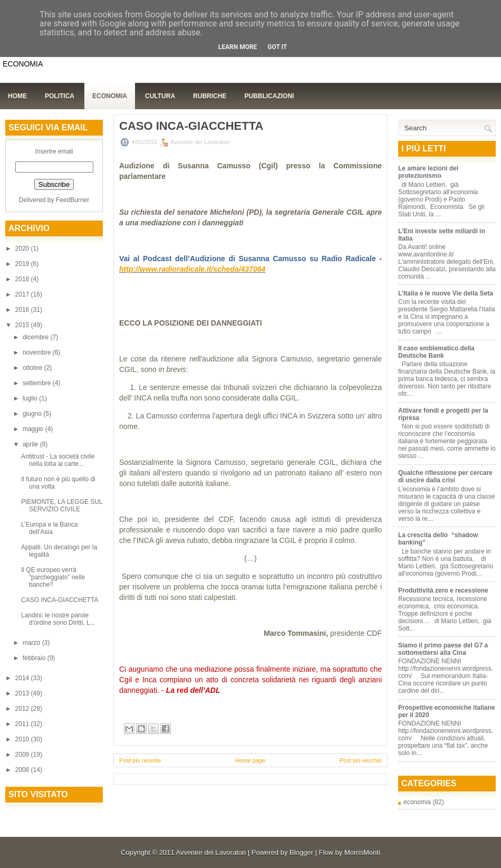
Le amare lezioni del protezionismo (428, 172)
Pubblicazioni (269, 96)
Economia (110, 96)
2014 (23, 678)
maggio (34, 429)
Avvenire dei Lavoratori (211, 852)
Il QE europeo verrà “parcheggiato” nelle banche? (53, 577)
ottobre (33, 368)
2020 (23, 249)
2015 (23, 325)
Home (17, 96)
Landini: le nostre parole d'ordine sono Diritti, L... (58, 619)
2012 (23, 709)
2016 (23, 310)
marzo (32, 643)
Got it (277, 47)
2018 (23, 279)
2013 (23, 693)
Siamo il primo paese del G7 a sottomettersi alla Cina (443, 649)
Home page (250, 760)
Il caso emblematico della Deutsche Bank (436, 352)
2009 (23, 755)
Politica (60, 96)
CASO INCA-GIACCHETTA (60, 600)
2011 (23, 724)
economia (417, 802)
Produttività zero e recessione (443, 590)
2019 (23, 264)
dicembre (37, 337)
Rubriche (210, 96)
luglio (31, 398)
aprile (31, 444)
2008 (23, 770)
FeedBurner (73, 200)
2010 (23, 739)
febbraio (35, 658)
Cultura (160, 96)
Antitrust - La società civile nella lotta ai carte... (58, 460)
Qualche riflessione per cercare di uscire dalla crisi (445, 476)
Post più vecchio (361, 760)
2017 (23, 294)
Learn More (238, 47)
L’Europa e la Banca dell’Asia (49, 528)
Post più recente (140, 760)
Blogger (301, 852)
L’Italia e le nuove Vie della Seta (446, 293)
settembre (38, 383)
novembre (38, 352)
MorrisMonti (362, 852)
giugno (33, 414)
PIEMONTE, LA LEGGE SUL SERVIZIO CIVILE (62, 505)
